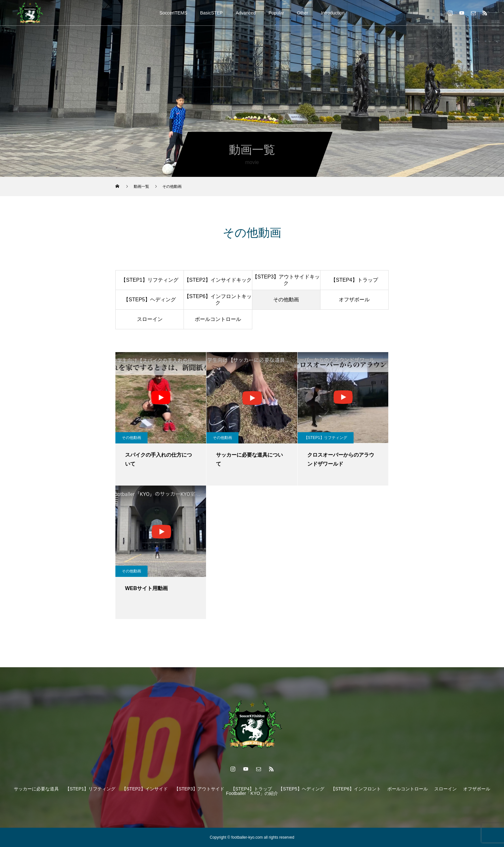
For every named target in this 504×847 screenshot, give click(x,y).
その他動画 (286, 300)
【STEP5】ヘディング (150, 300)
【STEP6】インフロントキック (218, 299)
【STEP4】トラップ (354, 280)
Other (303, 13)
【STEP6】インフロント (356, 789)
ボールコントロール (218, 319)
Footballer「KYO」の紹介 (252, 793)
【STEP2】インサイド (145, 789)
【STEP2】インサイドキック (218, 280)
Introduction (333, 13)
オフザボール (354, 300)
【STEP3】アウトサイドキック (286, 280)
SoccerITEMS (173, 13)
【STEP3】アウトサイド (199, 789)
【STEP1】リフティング (150, 280)
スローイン (150, 319)
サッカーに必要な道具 (36, 789)
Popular (276, 13)
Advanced (246, 13)
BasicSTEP (211, 13)
